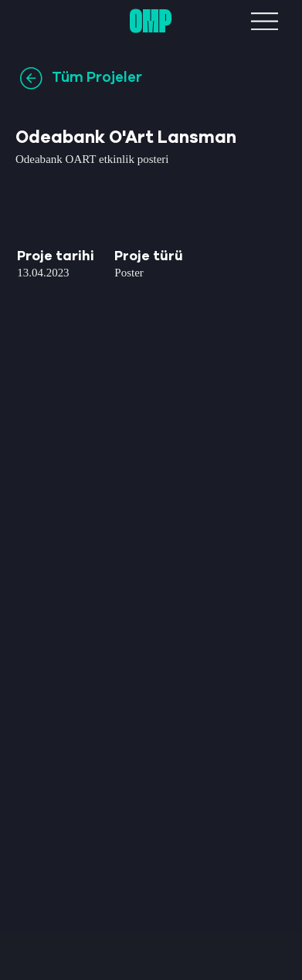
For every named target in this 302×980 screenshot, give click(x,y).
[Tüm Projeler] (88, 78)
